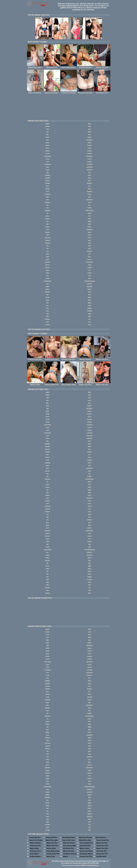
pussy (47, 265)
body (47, 145)
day (48, 173)
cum (48, 167)
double (47, 178)
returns (48, 268)
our (48, 251)
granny (48, 202)
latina (48, 219)
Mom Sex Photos (69, 843)
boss (48, 148)
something (48, 281)
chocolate (48, 156)
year (48, 322)
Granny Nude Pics (103, 840)
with (90, 316)
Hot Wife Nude (101, 856)
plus (89, 257)
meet (89, 232)
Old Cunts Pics (101, 837)
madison (90, 230)
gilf (90, 197)
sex (48, 276)
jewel (89, 213)
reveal (89, 268)
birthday (89, 140)
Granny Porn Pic (102, 854)
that (89, 292)
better (89, 137)
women (48, 319)
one (89, 249)
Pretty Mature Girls (53, 851)
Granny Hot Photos (86, 851)
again (48, 124)
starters (89, 284)
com (48, 162)
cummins (89, 167)
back (89, 132)
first (47, 186)
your (89, 325)
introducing (90, 211)
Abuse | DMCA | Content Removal (87, 865)
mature (48, 232)
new (89, 240)
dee (90, 173)
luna (48, 230)
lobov (48, 227)
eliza (89, 178)
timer (89, 300)
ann (89, 129)
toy (48, 306)
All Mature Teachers (70, 854)
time (48, 300)
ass (48, 132)
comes (89, 162)
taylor (90, 289)
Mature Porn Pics (52, 846)
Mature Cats (51, 856)
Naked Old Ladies (52, 840)
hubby (90, 208)
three (48, 297)
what (89, 314)
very (48, 311)
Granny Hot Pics (51, 837)
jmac (47, 216)
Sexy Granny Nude (70, 846)
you (89, 322)
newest (47, 243)
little (89, 224)
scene (89, 273)
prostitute (90, 262)
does (89, 175)
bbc (47, 135)
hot (48, 208)
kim (90, 216)
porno (89, 259)
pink (48, 257)
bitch (47, 143)
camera (89, 151)
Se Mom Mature (35, 856)
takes (48, 289)
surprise (89, 287)
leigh (89, 221)
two (48, 308)
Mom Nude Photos (69, 837)
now (90, 246)
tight (89, 297)
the (48, 295)
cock (47, 159)
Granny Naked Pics (86, 843)
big (48, 140)
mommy (48, 238)
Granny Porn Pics (102, 846)
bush (89, 148)
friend (47, 189)
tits (48, 303)
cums (48, 170)
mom (89, 235)
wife (48, 316)
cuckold (89, 164)
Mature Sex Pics (52, 843)
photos (89, 251)
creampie (47, 164)
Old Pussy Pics (102, 851)
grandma (90, 200)
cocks (89, 159)
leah (89, 219)
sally (48, 273)
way (47, 314)
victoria (89, 311)
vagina (89, 308)
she (90, 276)
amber (47, 126)
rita (89, 270)
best (48, 137)
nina (89, 243)
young (48, 325)
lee (47, 221)
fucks (90, 194)
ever (89, 181)
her (89, 205)
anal (89, 126)
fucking (48, 194)
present (48, 262)
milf (47, 235)
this (89, 295)
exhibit (48, 183)
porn (48, 259)
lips (48, 224)
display (48, 175)
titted (89, 303)
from (90, 189)
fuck (48, 192)
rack (89, 265)
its (48, 213)
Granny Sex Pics (35, 837)
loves (89, 227)
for (89, 186)
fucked (90, 192)
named (48, 240)
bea (90, 135)
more (89, 238)
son (47, 284)
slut (89, 278)
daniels (89, 170)
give (47, 200)
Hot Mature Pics (69, 848)
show (48, 278)
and (47, 129)
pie (89, 254)
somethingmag (90, 281)
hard (89, 202)
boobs (90, 145)
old (48, 249)
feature (89, 183)
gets (48, 197)
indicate (47, 211)
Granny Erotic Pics (53, 854)
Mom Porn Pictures (86, 837)
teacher (48, 292)
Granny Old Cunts (69, 840)
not (48, 246)
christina (89, 156)
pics (47, 254)
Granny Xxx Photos (36, 840)
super (48, 287)
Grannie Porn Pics (86, 856)
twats (89, 306)
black (89, 143)
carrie (48, 154)
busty (48, 151)
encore (47, 181)
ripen (48, 270)
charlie (90, 154)
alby (89, 124)
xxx (89, 319)
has (48, 205)
